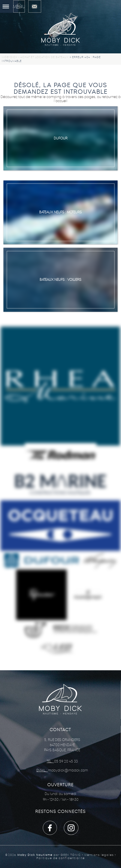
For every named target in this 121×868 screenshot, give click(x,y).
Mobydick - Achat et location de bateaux (35, 57)
